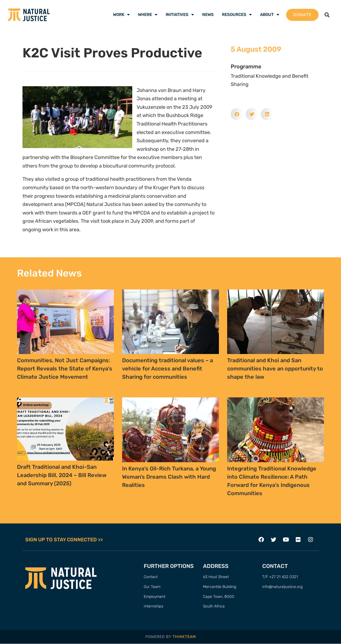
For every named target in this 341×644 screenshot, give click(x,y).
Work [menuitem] (121, 15)
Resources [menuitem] (237, 15)
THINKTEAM (184, 637)
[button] (327, 15)
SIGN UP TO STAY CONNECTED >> (64, 540)
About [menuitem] (270, 15)
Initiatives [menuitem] (180, 15)
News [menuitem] (208, 15)
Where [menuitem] (148, 15)
